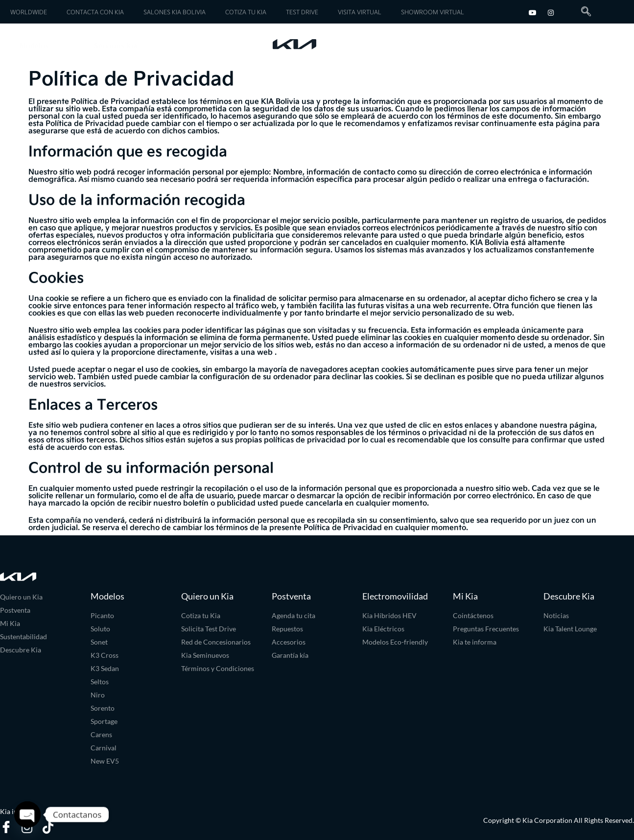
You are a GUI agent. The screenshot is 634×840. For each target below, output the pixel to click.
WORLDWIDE (29, 12)
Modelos (43, 46)
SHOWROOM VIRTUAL (433, 12)
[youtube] (533, 12)
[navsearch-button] (582, 12)
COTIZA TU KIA (246, 12)
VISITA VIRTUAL (360, 12)
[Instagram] (551, 12)
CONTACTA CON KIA (95, 12)
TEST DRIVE (302, 12)
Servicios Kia (125, 46)
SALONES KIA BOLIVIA (175, 12)
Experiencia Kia (572, 43)
